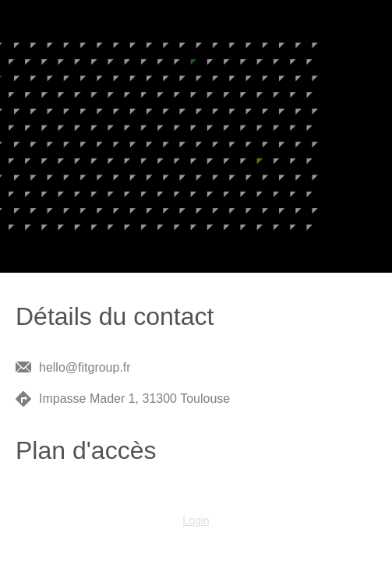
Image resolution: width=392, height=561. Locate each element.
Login (196, 520)
